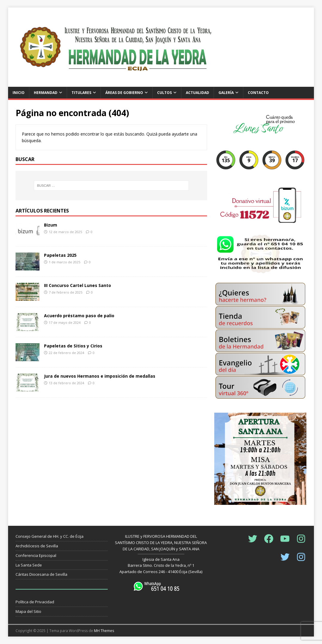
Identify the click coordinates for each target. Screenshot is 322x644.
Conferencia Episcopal (36, 555)
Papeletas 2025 (60, 255)
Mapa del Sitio (28, 611)
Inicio (19, 93)
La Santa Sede (29, 565)
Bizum (51, 225)
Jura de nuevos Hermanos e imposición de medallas (100, 376)
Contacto (258, 93)
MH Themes (104, 631)
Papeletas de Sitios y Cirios (73, 346)
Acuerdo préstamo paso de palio (79, 316)
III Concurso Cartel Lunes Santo (78, 285)
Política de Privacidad (35, 602)
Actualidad (198, 93)
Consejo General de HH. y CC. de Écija (50, 536)
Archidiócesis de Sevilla (37, 546)
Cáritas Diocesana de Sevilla (41, 574)
